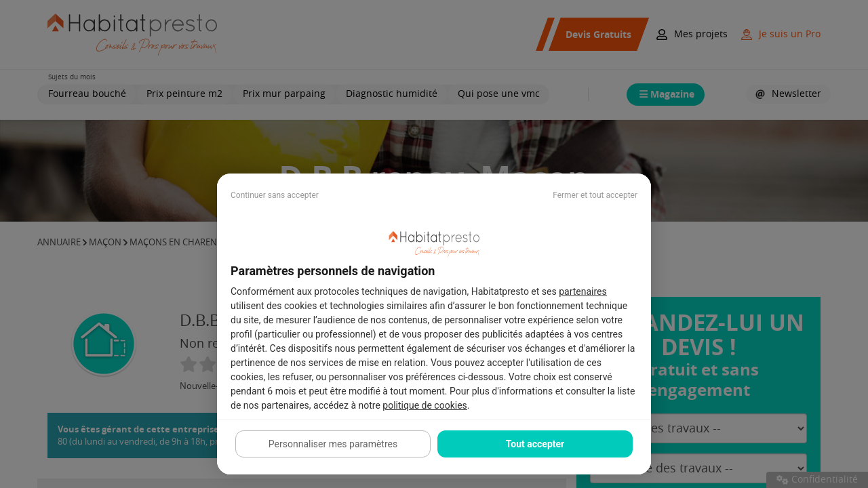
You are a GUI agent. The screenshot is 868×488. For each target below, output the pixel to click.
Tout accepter (535, 444)
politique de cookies (425, 405)
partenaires (583, 291)
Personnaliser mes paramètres (333, 444)
